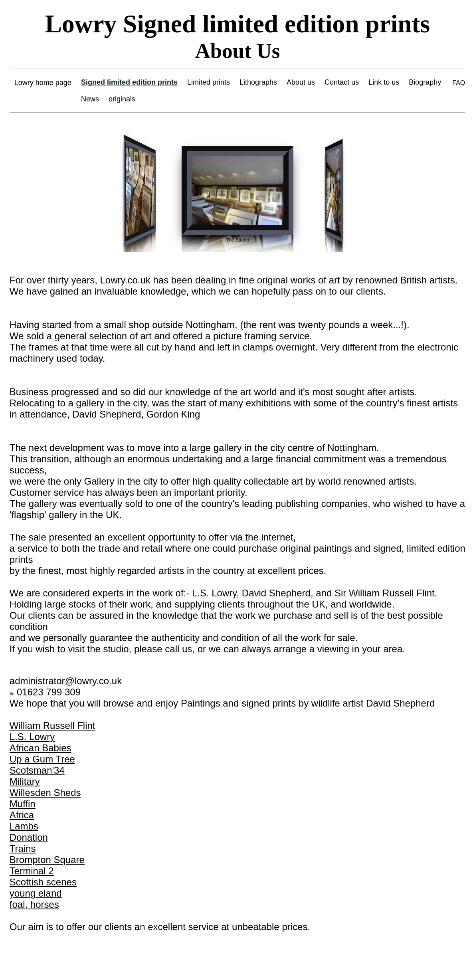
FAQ (459, 83)
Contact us (342, 82)
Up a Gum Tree (42, 759)
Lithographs (258, 82)
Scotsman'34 (37, 770)
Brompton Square (47, 860)
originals (122, 99)
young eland (36, 893)
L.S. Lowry (32, 737)
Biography (425, 82)
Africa (22, 815)
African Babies (41, 748)
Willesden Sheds (45, 793)
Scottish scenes (43, 882)
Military (25, 781)
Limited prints (209, 82)
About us (301, 82)
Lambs (24, 826)
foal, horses (34, 904)
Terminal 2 (32, 871)
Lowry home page (43, 83)
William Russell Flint (52, 726)
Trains (23, 848)
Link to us (384, 82)
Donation (29, 837)
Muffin (23, 804)
